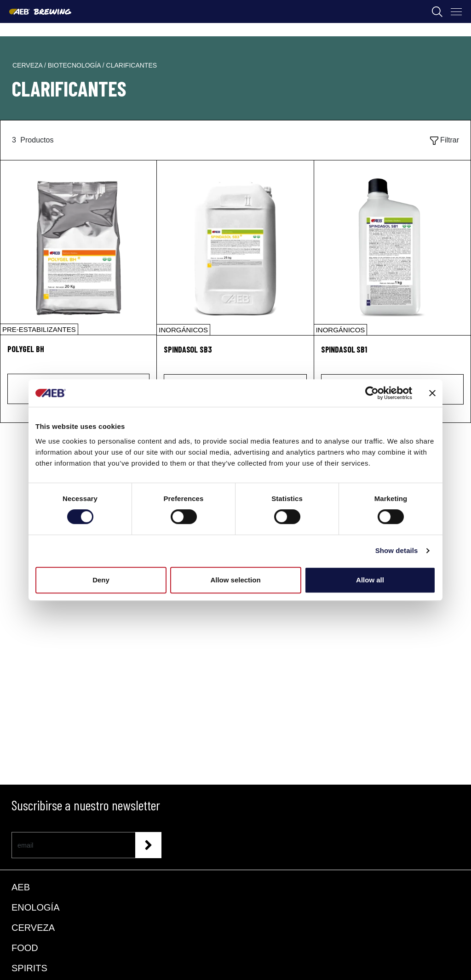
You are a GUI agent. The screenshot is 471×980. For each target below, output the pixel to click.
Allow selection (235, 580)
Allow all (370, 580)
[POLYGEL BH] (78, 248)
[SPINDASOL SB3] (235, 248)
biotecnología (75, 65)
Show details (397, 550)
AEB (21, 887)
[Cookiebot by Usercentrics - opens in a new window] (372, 393)
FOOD (25, 948)
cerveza (28, 65)
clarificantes (132, 65)
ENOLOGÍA (35, 907)
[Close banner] (432, 393)
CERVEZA (33, 928)
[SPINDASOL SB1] (392, 248)
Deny (101, 580)
